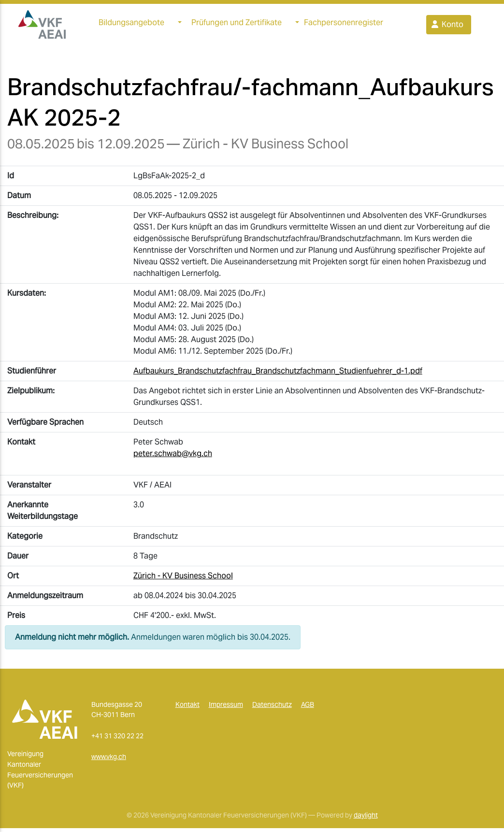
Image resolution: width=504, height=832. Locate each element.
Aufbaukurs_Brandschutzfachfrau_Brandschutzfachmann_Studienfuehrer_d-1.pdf (278, 375)
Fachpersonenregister (344, 24)
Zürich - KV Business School (183, 580)
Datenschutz (272, 708)
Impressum (226, 708)
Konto (447, 26)
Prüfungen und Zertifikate (237, 24)
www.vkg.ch (109, 760)
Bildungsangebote (131, 24)
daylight (366, 819)
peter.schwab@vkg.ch (173, 457)
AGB (308, 708)
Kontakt (187, 708)
